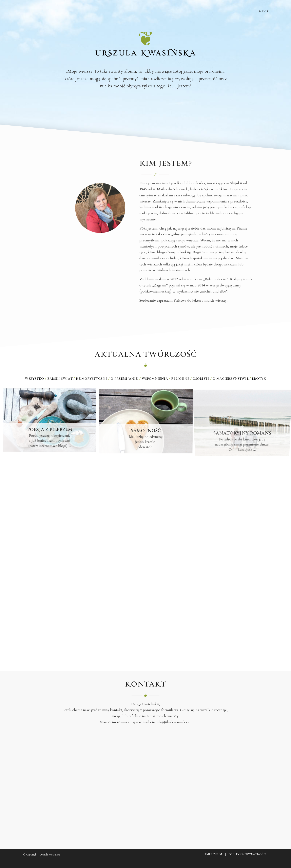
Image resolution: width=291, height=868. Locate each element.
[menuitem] (262, 7)
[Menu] (262, 7)
